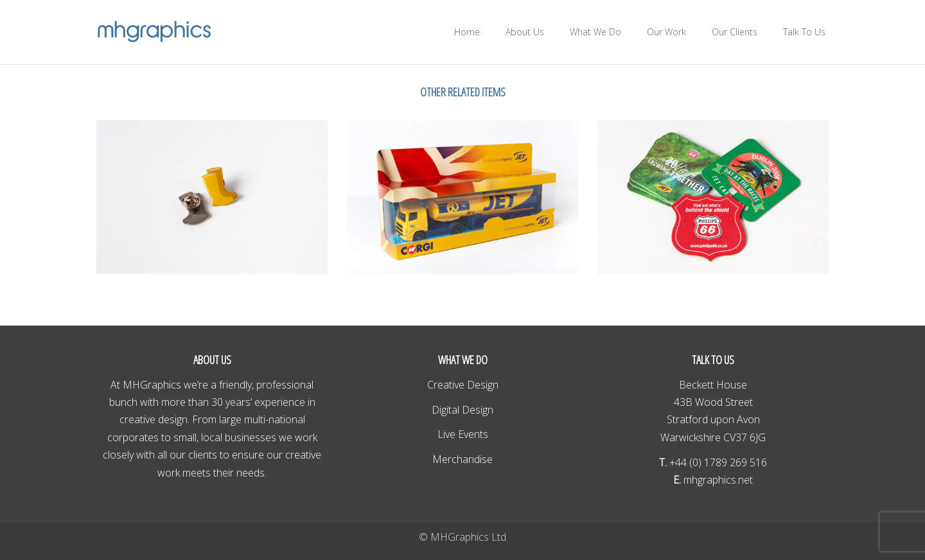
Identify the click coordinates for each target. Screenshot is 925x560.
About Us (525, 32)
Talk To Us (804, 32)
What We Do (595, 32)
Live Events (463, 434)
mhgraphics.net (717, 480)
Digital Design (463, 410)
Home (467, 32)
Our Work (666, 32)
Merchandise (463, 459)
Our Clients (735, 32)
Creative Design (463, 385)
